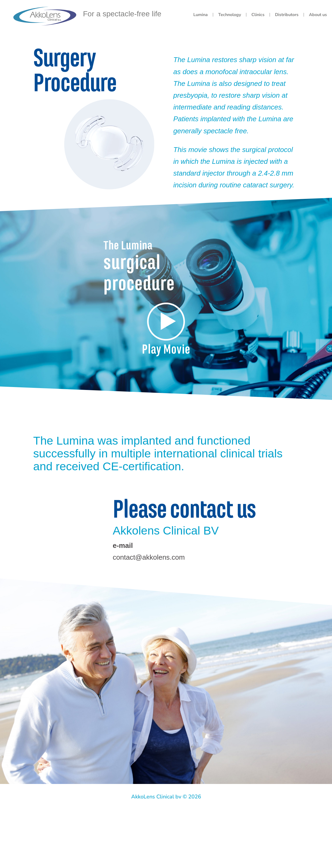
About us (318, 15)
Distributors (287, 15)
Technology (230, 15)
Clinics (258, 15)
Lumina (201, 15)
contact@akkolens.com (149, 557)
